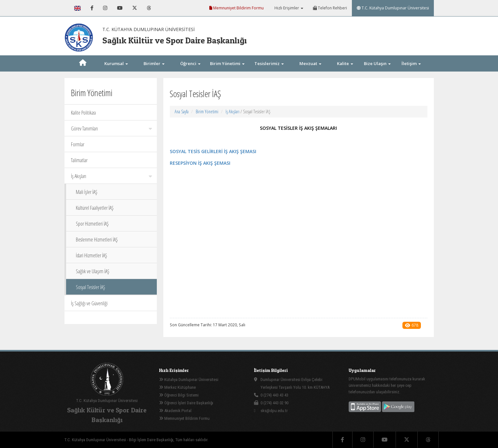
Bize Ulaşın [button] (377, 63)
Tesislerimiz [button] (269, 63)
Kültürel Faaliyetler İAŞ (95, 208)
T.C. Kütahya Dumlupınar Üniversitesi (393, 8)
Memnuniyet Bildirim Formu (237, 8)
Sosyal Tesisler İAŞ (90, 287)
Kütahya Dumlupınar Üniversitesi (189, 380)
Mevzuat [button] (310, 63)
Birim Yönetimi (207, 112)
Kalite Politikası (83, 113)
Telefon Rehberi (330, 8)
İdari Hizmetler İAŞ (91, 255)
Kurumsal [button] (116, 63)
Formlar (78, 144)
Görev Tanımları (111, 129)
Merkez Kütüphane (177, 387)
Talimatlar (79, 160)
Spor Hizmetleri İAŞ (92, 224)
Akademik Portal (175, 411)
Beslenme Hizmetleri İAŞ (97, 240)
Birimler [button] (154, 63)
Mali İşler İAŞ (87, 192)
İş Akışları (111, 176)
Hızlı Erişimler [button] (288, 8)
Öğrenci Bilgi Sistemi (179, 395)
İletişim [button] (411, 63)
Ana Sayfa (182, 112)
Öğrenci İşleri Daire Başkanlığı (186, 403)
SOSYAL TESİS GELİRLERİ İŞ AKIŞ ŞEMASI (213, 151)
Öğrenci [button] (190, 63)
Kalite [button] (345, 63)
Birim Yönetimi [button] (227, 63)
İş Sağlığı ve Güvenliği (89, 303)
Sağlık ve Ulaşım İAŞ (93, 271)
